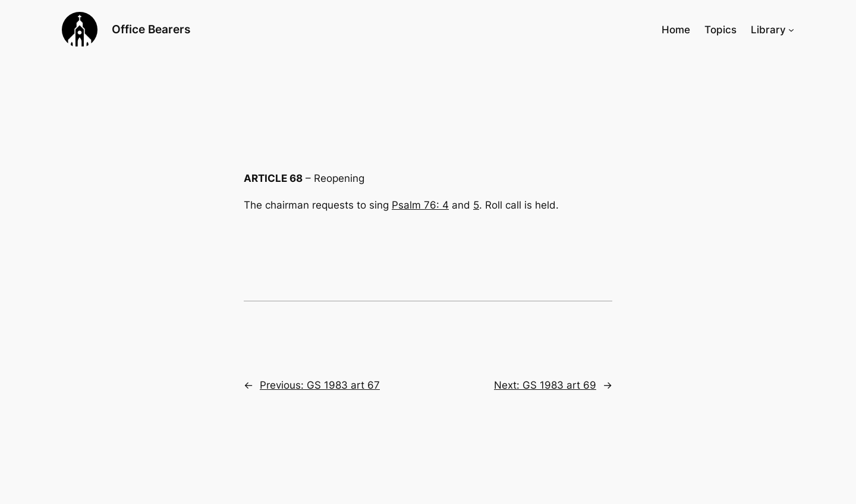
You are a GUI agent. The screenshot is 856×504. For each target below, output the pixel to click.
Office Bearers (151, 29)
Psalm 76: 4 (420, 205)
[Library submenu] (791, 30)
